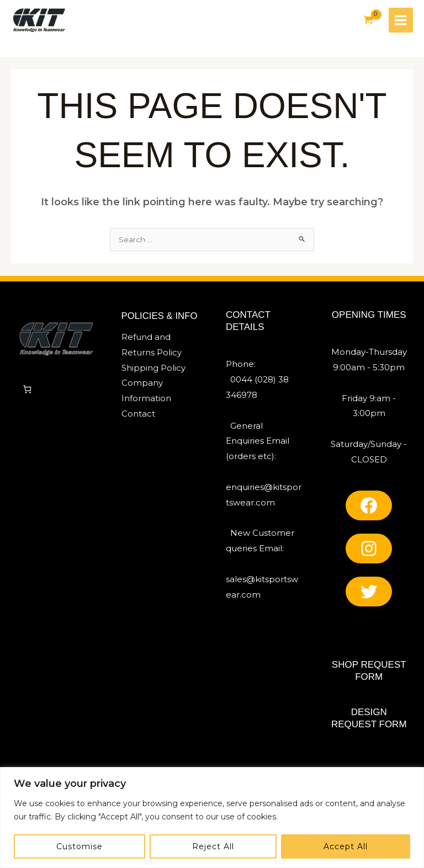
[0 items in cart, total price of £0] (27, 392)
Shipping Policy (153, 371)
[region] (212, 818)
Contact (138, 416)
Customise (79, 846)
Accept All (346, 846)
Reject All (213, 846)
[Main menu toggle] (400, 20)
